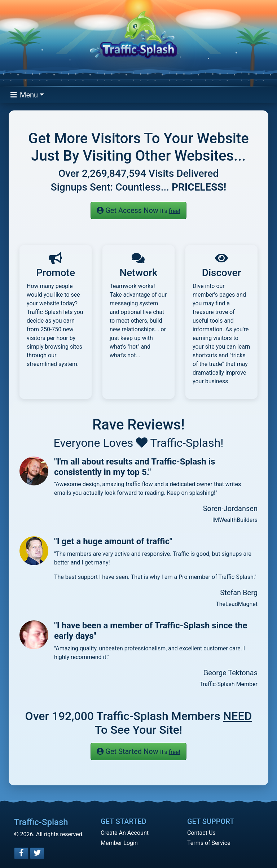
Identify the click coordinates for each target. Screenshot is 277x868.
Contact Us (201, 833)
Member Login (119, 843)
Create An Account (125, 833)
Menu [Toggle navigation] (24, 95)
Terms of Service (209, 843)
